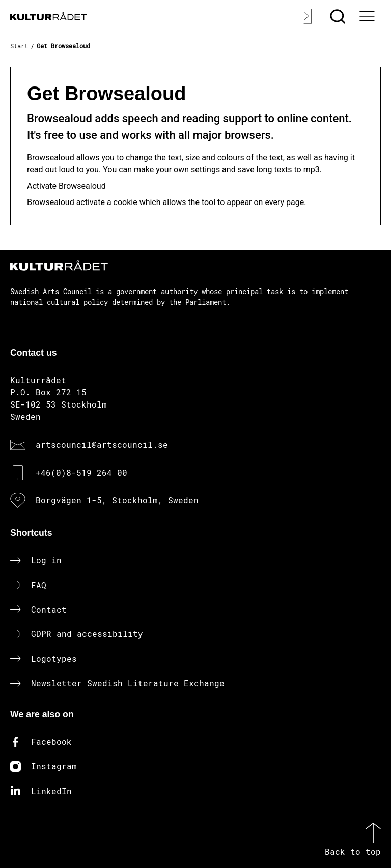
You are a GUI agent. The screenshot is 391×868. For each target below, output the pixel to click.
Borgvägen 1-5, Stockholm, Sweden (117, 500)
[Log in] (305, 16)
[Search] (339, 16)
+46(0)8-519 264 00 (81, 472)
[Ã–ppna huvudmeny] (368, 16)
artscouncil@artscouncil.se (102, 444)
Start (19, 46)
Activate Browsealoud (66, 186)
